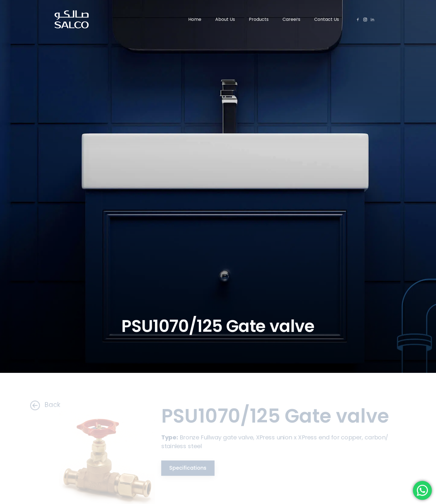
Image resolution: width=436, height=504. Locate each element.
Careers (291, 19)
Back (41, 405)
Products (259, 19)
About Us (225, 19)
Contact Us (327, 19)
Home (195, 19)
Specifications (186, 468)
